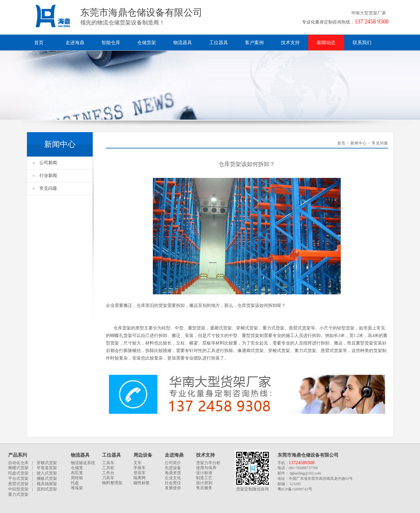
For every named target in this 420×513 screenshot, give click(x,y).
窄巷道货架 (47, 468)
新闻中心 (359, 143)
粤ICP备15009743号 (295, 489)
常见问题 (48, 188)
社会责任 (173, 483)
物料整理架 (112, 483)
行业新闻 (48, 176)
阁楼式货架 (18, 468)
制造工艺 (204, 478)
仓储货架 (147, 43)
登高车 (140, 473)
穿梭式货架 (47, 463)
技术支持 (290, 43)
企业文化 (173, 478)
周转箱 (77, 478)
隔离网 (140, 478)
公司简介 (173, 463)
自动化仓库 (18, 463)
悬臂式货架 (18, 484)
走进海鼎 (75, 43)
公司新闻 (48, 163)
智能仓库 (111, 43)
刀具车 (108, 478)
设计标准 (204, 473)
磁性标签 (142, 483)
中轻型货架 (18, 489)
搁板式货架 (47, 478)
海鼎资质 (173, 473)
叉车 (137, 463)
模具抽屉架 (47, 484)
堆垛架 (77, 488)
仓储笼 (77, 468)
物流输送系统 (83, 463)
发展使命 (173, 488)
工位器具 (219, 43)
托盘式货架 (18, 473)
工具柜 (108, 468)
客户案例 (254, 43)
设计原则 (204, 483)
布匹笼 (77, 473)
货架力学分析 (208, 463)
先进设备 (173, 468)
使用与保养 (206, 468)
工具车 (108, 463)
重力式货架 (18, 494)
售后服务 (204, 488)
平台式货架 (18, 478)
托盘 (75, 483)
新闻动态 (326, 43)
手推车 (140, 468)
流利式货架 (47, 489)
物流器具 (183, 43)
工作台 (108, 473)
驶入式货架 (47, 473)
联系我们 (362, 43)
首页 (39, 43)
